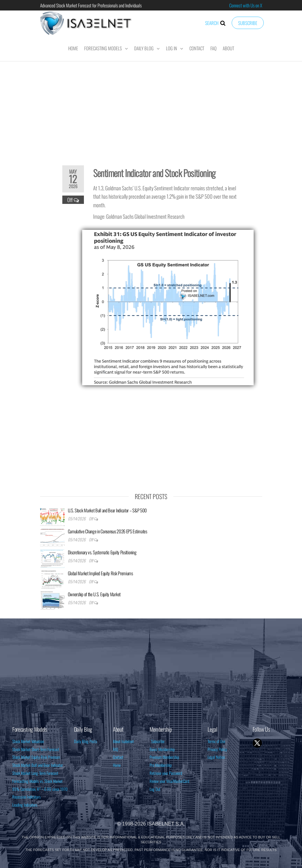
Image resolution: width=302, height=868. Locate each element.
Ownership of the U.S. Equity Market (94, 594)
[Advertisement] (151, 109)
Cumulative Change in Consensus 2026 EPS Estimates (108, 531)
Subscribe (248, 23)
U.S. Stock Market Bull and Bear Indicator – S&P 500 (108, 510)
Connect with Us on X (246, 5)
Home (73, 48)
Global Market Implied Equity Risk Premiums (100, 573)
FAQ (213, 48)
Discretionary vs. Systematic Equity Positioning (102, 552)
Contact (197, 48)
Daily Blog (144, 48)
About (228, 48)
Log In (172, 48)
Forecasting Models (103, 48)
